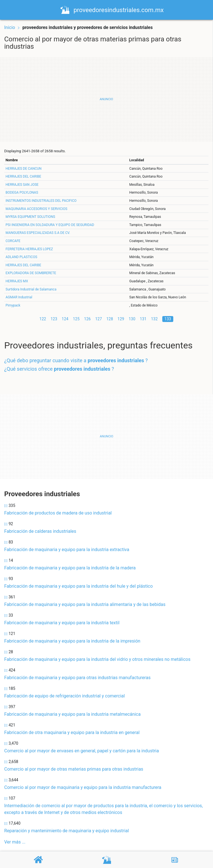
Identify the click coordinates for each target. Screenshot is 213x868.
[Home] (66, 9)
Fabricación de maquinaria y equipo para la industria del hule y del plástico (78, 586)
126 (87, 319)
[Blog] (175, 860)
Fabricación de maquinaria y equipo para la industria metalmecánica (72, 714)
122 (43, 319)
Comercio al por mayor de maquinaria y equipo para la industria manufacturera (83, 787)
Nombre (12, 160)
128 (110, 319)
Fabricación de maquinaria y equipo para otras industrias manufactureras (77, 678)
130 (132, 319)
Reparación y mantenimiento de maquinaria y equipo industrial (66, 831)
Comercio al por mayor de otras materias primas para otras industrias (74, 769)
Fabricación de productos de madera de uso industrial (58, 513)
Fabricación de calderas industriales (40, 531)
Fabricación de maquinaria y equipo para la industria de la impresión (72, 641)
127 (99, 319)
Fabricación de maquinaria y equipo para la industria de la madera (70, 568)
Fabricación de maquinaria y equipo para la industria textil (62, 623)
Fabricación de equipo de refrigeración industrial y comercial (65, 696)
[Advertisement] (106, 99)
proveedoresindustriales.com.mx (120, 10)
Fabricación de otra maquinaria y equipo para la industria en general (72, 732)
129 (121, 319)
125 (76, 319)
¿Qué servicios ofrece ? (59, 369)
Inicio (10, 27)
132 (154, 319)
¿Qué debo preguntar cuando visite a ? (76, 360)
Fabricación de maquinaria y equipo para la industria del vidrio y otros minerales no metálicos (97, 659)
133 (168, 319)
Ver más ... (15, 842)
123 (54, 319)
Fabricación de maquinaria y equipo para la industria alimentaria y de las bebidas (85, 604)
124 (65, 319)
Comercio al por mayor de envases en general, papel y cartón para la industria (82, 751)
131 (143, 319)
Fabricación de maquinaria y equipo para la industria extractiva (67, 550)
